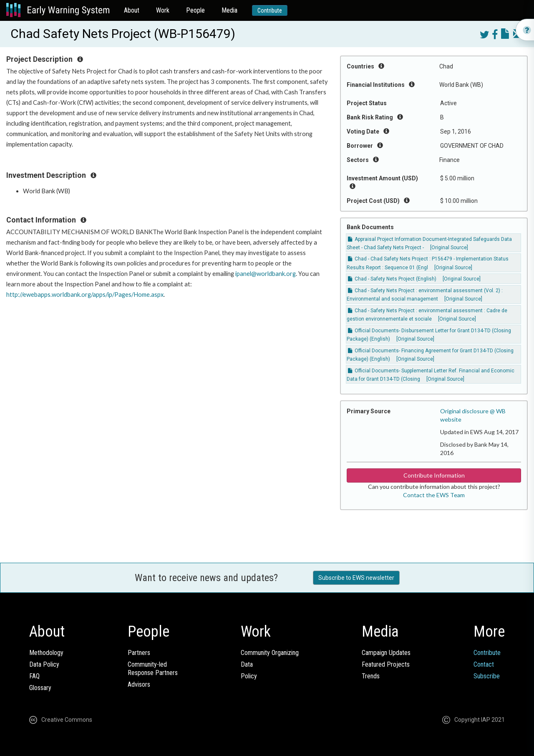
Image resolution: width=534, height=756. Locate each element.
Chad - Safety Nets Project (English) (392, 279)
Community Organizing (270, 653)
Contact (484, 664)
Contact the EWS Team (434, 495)
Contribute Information (434, 475)
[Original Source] (449, 248)
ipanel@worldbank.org (266, 274)
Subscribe (487, 676)
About (132, 10)
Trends (371, 676)
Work (163, 10)
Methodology (46, 653)
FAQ (34, 676)
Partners (139, 653)
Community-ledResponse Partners (153, 669)
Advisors (139, 684)
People (195, 10)
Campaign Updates (386, 653)
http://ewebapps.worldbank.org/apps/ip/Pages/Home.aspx (85, 295)
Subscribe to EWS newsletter (356, 578)
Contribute (270, 10)
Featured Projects (386, 664)
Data (247, 664)
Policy (249, 676)
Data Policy (44, 664)
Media (229, 10)
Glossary (40, 688)
